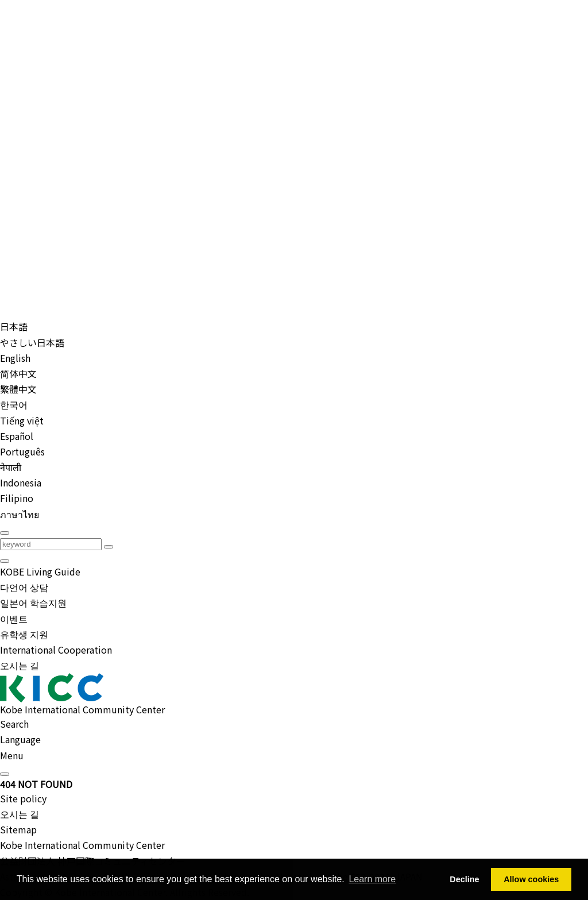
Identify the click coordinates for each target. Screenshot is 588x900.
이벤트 (14, 619)
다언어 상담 (24, 587)
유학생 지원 (24, 634)
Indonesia (21, 482)
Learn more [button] (372, 879)
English (15, 358)
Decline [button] (464, 879)
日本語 (14, 326)
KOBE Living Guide (40, 571)
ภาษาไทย (20, 514)
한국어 (14, 404)
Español (17, 436)
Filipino (17, 498)
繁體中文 (18, 389)
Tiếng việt (22, 420)
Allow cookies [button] (531, 879)
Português (22, 451)
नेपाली (11, 467)
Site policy (23, 798)
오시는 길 (20, 665)
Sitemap (18, 829)
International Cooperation (56, 650)
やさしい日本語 (32, 342)
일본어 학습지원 (33, 602)
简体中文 (18, 373)
